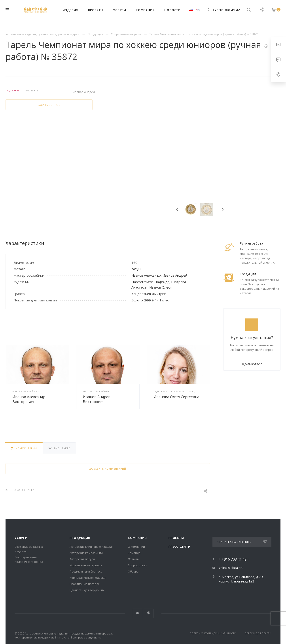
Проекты (176, 538)
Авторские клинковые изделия (91, 547)
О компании (136, 547)
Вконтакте (137, 613)
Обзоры (134, 571)
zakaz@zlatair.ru (231, 568)
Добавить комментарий (108, 469)
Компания (137, 538)
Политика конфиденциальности (213, 633)
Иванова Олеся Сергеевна (176, 397)
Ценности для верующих (87, 590)
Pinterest (149, 613)
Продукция (80, 538)
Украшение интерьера (86, 565)
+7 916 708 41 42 (226, 10)
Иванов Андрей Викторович (97, 399)
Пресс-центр (179, 547)
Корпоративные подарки (88, 578)
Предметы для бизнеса (86, 571)
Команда (134, 553)
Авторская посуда (82, 559)
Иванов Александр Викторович (29, 399)
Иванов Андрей (84, 92)
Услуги (21, 538)
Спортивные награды (85, 584)
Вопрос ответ (137, 565)
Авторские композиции (86, 553)
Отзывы (134, 559)
